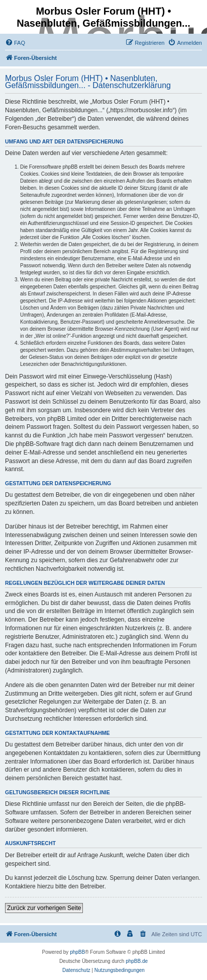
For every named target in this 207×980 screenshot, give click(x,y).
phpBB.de (137, 961)
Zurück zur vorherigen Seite (44, 908)
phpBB (77, 952)
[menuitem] (15, 43)
